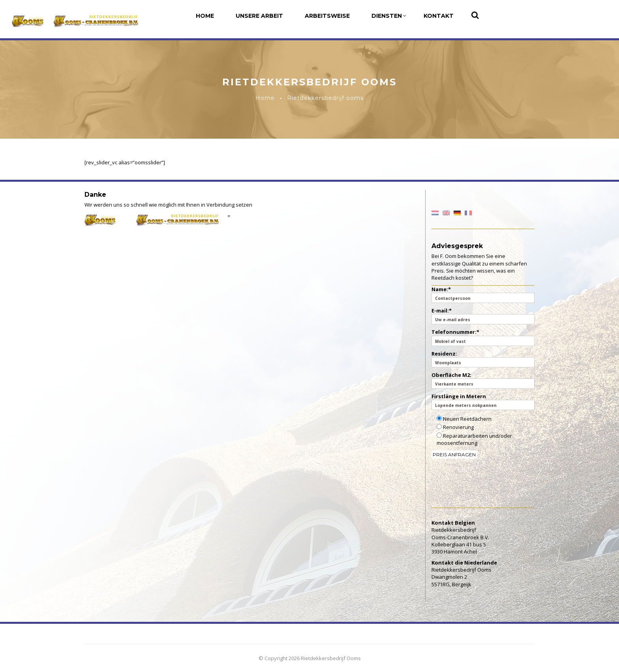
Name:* (483, 294)
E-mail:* (483, 316)
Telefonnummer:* (483, 337)
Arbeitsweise (327, 16)
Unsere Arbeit (259, 16)
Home (205, 16)
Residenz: (483, 359)
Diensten (389, 16)
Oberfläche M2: (483, 380)
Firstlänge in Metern (483, 401)
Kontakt (439, 16)
